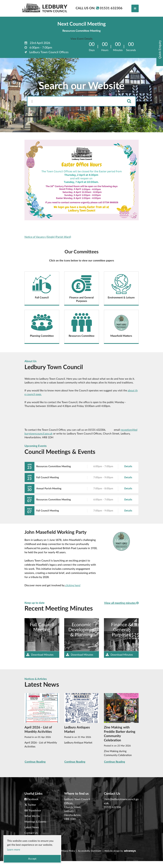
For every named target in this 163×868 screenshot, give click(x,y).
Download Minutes (40, 655)
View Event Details (81, 39)
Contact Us (31, 833)
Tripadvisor (35, 811)
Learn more (14, 850)
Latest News (32, 827)
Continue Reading (35, 762)
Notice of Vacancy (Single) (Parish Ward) (48, 237)
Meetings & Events (35, 822)
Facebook (33, 799)
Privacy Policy (68, 851)
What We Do (32, 816)
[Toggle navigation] (135, 8)
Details (128, 466)
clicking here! (72, 585)
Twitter (32, 805)
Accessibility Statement (90, 851)
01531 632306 (112, 807)
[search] (129, 101)
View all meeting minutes (121, 603)
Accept (32, 859)
